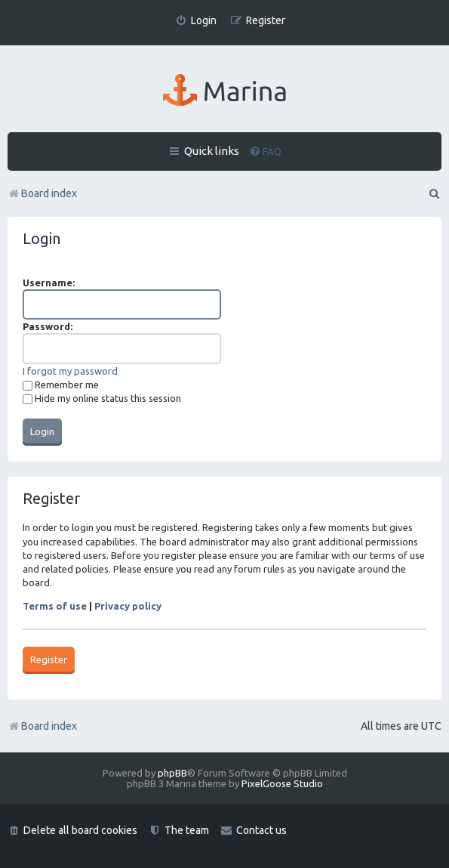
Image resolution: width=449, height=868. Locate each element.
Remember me (61, 385)
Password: (48, 326)
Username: (49, 283)
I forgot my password (70, 371)
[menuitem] (196, 21)
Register (49, 659)
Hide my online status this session (102, 398)
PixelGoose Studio (282, 783)
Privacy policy (128, 606)
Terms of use (55, 606)
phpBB (172, 773)
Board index (42, 726)
